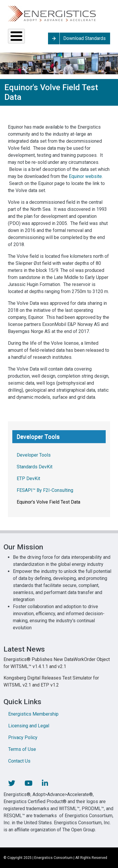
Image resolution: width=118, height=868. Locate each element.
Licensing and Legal (29, 726)
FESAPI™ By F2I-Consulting (45, 490)
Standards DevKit (35, 467)
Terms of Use (22, 749)
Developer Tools (34, 455)
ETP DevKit (28, 478)
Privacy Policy (23, 737)
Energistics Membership (33, 714)
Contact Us (19, 761)
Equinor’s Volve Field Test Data (48, 502)
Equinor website (85, 176)
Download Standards (84, 38)
